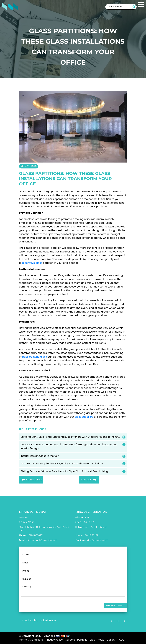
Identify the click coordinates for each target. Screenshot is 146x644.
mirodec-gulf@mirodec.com (41, 540)
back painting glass (35, 357)
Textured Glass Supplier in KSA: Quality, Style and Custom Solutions (62, 464)
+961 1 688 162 (91, 535)
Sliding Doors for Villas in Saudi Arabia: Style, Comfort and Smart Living (64, 471)
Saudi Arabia (30, 620)
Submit (110, 605)
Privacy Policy (54, 640)
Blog (93, 640)
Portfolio (82, 640)
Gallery (111, 640)
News (101, 640)
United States (48, 620)
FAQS (121, 640)
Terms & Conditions (31, 640)
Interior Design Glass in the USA (40, 456)
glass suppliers (84, 417)
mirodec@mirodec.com (95, 540)
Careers (70, 640)
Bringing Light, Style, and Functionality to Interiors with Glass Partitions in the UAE (70, 437)
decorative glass (32, 263)
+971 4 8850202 (35, 535)
